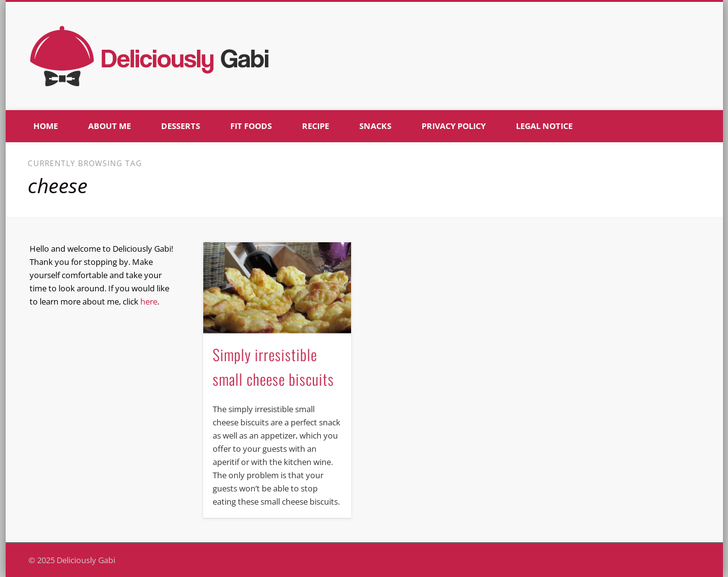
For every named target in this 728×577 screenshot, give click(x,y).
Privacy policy (454, 126)
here (149, 301)
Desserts (181, 126)
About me (109, 126)
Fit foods (251, 126)
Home (46, 126)
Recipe (316, 126)
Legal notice (544, 126)
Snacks (375, 126)
